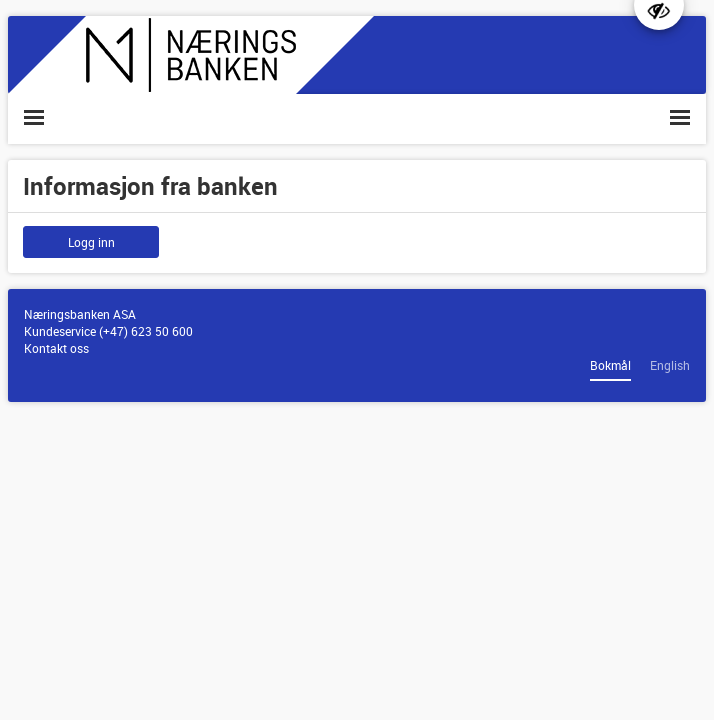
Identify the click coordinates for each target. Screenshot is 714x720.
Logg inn (91, 242)
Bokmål (610, 365)
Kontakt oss (56, 348)
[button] (34, 118)
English (670, 365)
